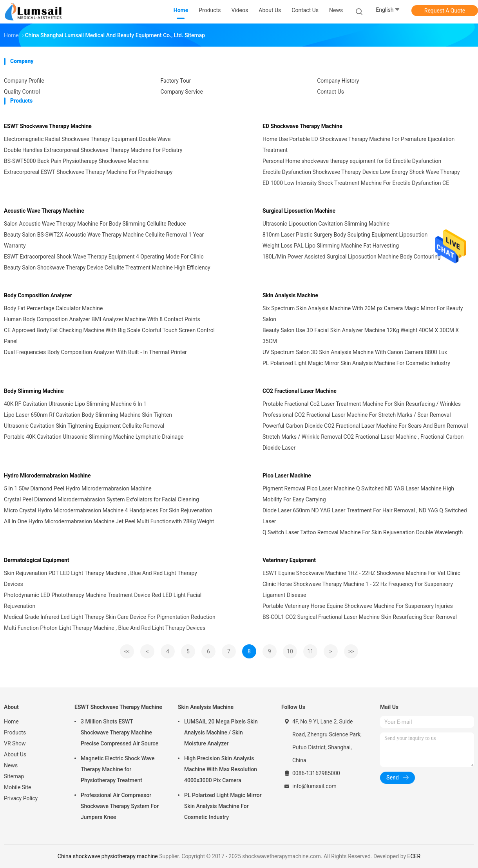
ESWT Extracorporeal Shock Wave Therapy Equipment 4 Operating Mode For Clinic (104, 257)
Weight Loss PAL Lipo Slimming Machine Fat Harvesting (331, 246)
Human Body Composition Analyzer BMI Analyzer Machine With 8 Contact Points (102, 319)
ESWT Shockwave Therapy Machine (48, 126)
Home (11, 722)
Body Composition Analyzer (38, 295)
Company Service (182, 92)
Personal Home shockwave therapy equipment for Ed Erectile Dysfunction (352, 161)
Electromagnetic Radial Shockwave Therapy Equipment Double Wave (87, 139)
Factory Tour (176, 81)
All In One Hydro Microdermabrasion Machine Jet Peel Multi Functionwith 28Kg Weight (109, 521)
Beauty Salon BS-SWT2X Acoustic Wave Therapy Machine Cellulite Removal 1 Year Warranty (104, 240)
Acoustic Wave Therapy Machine (44, 211)
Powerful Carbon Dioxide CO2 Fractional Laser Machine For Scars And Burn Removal (365, 426)
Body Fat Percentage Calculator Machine (53, 308)
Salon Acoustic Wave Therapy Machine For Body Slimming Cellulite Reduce (95, 224)
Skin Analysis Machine (290, 295)
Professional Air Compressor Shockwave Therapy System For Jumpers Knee (120, 806)
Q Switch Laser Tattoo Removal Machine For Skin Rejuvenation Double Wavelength (363, 532)
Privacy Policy (21, 798)
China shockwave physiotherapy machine (108, 856)
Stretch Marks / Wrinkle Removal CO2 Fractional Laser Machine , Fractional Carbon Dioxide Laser (363, 442)
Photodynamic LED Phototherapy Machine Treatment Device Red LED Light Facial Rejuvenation (103, 600)
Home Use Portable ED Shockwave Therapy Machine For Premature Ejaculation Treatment (358, 145)
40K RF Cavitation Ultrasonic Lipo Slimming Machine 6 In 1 (75, 404)
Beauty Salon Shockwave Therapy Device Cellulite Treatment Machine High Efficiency (107, 268)
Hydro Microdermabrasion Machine (47, 476)
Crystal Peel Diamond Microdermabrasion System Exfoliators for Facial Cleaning (101, 499)
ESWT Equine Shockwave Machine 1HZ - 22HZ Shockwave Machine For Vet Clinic (361, 573)
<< (127, 651)
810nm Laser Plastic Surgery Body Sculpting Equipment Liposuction (345, 235)
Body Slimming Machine (34, 391)
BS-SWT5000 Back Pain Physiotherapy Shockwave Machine (76, 161)
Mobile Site (18, 787)
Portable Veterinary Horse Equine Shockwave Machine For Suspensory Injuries (358, 606)
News (11, 765)
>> (351, 651)
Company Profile (24, 81)
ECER (414, 856)
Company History (338, 81)
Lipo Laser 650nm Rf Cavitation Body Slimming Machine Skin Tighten (88, 415)
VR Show (15, 743)
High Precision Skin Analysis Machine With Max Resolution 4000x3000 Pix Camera (221, 769)
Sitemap (14, 776)
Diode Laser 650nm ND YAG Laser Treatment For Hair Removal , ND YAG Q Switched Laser (365, 516)
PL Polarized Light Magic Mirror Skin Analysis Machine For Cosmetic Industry (356, 363)
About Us (15, 754)
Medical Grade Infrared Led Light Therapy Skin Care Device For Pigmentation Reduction (110, 617)
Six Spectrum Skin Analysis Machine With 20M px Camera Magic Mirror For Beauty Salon (363, 314)
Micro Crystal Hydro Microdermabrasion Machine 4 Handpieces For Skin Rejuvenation (108, 510)
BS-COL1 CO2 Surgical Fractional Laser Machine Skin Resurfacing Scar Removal (360, 617)
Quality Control (22, 92)
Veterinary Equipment (289, 560)
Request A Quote (445, 11)
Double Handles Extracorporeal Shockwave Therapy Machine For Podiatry (93, 150)
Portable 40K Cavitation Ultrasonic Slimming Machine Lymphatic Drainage (94, 437)
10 (290, 651)
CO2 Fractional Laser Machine (300, 391)
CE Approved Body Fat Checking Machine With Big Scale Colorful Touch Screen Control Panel (109, 336)
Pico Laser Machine (287, 476)
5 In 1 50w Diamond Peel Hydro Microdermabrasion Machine (78, 488)
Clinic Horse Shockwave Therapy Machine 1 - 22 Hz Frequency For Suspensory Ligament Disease (358, 590)
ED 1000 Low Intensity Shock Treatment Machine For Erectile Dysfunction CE (356, 183)
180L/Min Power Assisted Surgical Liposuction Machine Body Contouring (352, 257)
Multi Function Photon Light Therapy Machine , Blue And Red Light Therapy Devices (105, 628)
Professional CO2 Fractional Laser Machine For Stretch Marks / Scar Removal (357, 415)
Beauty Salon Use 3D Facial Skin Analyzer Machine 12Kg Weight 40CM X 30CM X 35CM (361, 336)
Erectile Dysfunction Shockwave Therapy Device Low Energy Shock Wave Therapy (361, 172)
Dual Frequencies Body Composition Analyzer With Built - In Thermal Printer (95, 352)
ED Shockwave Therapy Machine (302, 126)
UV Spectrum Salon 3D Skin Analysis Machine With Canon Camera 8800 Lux (355, 352)
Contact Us (330, 92)
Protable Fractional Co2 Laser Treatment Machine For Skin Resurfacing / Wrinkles (362, 404)
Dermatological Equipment (36, 560)
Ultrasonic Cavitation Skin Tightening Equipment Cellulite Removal (84, 426)
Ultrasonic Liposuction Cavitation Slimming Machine (326, 224)
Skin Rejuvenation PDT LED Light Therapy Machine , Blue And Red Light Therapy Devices (100, 579)
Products (15, 732)
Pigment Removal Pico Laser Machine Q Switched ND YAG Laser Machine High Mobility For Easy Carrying (358, 494)
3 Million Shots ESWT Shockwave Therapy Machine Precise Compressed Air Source (119, 732)
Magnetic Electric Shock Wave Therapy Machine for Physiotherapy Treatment (118, 769)
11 (310, 651)
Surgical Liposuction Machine (299, 211)
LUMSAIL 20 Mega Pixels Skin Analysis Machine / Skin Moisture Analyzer (221, 732)
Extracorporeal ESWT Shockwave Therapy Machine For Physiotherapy (88, 172)
